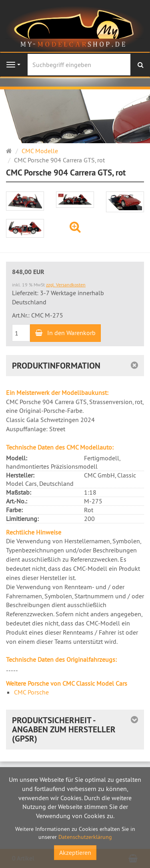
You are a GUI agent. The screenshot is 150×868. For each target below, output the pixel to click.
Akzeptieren (75, 852)
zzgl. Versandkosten (66, 285)
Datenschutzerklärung (85, 837)
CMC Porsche (31, 692)
